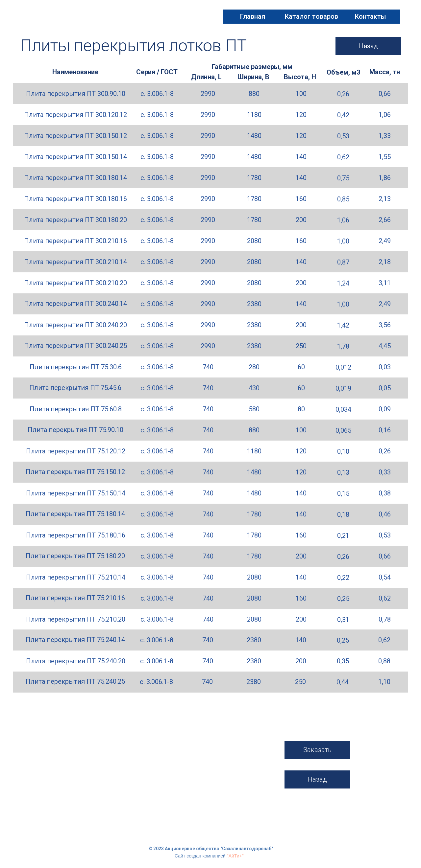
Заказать (317, 750)
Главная (253, 16)
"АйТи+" (235, 856)
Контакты (371, 16)
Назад (368, 46)
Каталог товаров (311, 16)
